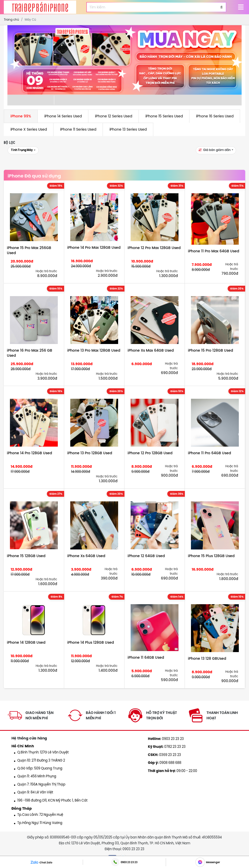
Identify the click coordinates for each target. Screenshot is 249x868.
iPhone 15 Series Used (164, 116)
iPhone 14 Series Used (63, 116)
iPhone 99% (21, 116)
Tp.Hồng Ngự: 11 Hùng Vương (38, 823)
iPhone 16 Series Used (215, 116)
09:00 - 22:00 (172, 771)
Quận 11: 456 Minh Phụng (35, 776)
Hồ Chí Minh (23, 746)
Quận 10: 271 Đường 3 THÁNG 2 (39, 760)
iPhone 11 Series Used (78, 129)
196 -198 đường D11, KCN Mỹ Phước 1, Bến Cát (51, 800)
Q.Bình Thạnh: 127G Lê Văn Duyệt (41, 752)
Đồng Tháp (22, 808)
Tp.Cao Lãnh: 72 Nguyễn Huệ (39, 815)
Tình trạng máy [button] (22, 150)
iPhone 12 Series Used (114, 116)
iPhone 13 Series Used (128, 129)
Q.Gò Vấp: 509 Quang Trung (38, 768)
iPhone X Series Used (29, 129)
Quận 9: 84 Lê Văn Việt (34, 792)
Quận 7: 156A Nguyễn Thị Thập (40, 784)
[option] (125, 60)
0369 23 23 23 (164, 755)
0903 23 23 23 (166, 739)
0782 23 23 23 (167, 747)
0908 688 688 (165, 763)
